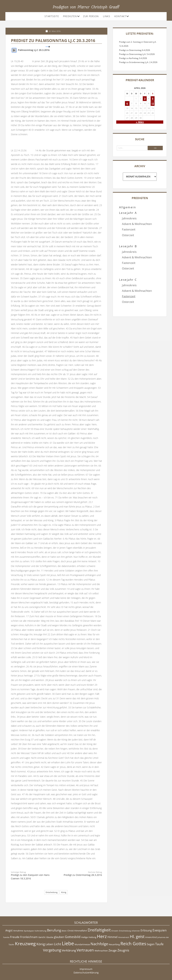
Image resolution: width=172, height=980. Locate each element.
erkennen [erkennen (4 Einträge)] (136, 931)
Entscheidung (52, 892)
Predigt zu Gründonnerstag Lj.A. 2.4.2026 (138, 62)
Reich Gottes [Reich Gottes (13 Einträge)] (133, 944)
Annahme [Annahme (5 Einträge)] (18, 931)
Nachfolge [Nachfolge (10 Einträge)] (99, 944)
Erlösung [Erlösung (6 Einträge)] (146, 930)
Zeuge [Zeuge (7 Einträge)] (113, 950)
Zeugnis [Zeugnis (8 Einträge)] (123, 950)
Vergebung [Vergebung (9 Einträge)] (52, 950)
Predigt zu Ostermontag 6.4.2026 (135, 50)
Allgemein (127, 207)
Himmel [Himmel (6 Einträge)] (112, 937)
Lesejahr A (128, 213)
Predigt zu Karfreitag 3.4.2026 (133, 58)
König (64, 892)
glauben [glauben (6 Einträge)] (59, 937)
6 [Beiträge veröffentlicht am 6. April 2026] (127, 103)
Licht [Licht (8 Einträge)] (58, 944)
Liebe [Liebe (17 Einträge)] (68, 943)
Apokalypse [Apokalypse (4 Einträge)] (29, 931)
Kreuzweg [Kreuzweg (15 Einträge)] (25, 943)
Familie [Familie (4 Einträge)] (6, 937)
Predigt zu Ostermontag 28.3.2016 (83, 875)
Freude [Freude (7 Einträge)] (15, 937)
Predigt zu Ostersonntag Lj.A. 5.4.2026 (137, 54)
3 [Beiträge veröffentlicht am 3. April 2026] (145, 99)
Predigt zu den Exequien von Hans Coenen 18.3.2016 (30, 877)
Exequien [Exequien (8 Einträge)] (160, 930)
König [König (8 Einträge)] (41, 944)
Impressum (86, 969)
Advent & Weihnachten (137, 224)
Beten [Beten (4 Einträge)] (64, 931)
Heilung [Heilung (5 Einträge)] (92, 937)
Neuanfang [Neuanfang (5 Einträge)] (114, 944)
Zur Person (91, 16)
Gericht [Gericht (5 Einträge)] (42, 937)
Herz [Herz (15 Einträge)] (102, 936)
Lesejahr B (128, 241)
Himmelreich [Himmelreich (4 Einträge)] (124, 937)
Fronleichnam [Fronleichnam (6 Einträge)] (29, 937)
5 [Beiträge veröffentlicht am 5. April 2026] (153, 99)
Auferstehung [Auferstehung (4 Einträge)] (40, 931)
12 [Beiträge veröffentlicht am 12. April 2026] (153, 103)
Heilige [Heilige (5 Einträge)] (84, 937)
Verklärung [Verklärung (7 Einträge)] (69, 950)
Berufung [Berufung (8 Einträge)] (54, 930)
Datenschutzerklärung (86, 973)
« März (140, 122)
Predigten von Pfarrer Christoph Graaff (86, 7)
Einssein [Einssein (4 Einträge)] (115, 931)
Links (107, 16)
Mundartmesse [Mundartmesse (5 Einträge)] (82, 944)
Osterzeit (128, 235)
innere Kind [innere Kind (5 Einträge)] (151, 937)
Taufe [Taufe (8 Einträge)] (159, 944)
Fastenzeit (129, 229)
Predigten (70, 16)
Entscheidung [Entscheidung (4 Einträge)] (125, 931)
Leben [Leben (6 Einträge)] (49, 944)
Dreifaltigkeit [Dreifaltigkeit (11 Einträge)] (99, 930)
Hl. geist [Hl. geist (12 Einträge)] (137, 936)
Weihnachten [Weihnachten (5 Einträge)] (101, 951)
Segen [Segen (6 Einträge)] (151, 944)
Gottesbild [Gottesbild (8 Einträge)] (73, 937)
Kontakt (120, 16)
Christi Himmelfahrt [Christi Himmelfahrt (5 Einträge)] (77, 931)
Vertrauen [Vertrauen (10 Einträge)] (85, 950)
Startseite (52, 16)
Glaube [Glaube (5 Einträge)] (50, 937)
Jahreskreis (129, 218)
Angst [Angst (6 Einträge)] (9, 930)
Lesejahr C (128, 268)
